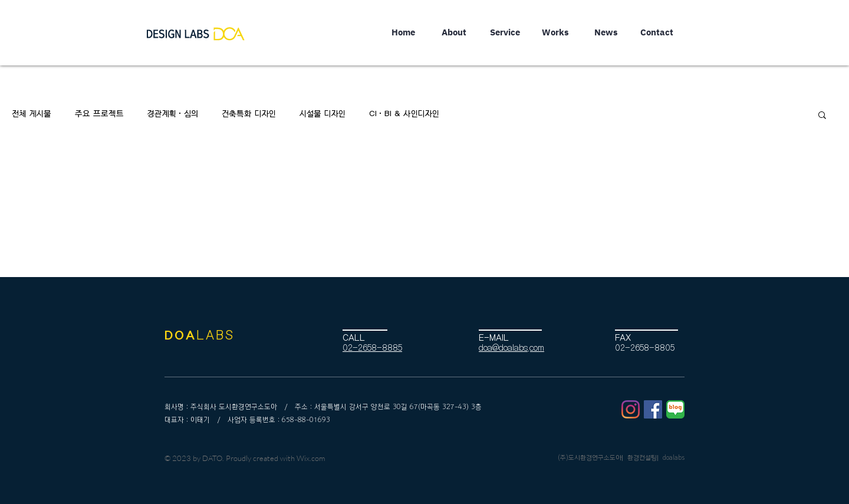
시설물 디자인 (323, 114)
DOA (180, 335)
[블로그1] (675, 409)
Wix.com (311, 458)
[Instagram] (631, 409)
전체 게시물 (32, 114)
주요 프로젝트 (99, 114)
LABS (215, 335)
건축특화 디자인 (249, 114)
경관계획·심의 (173, 114)
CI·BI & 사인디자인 (404, 114)
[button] (822, 116)
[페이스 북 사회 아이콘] (653, 409)
